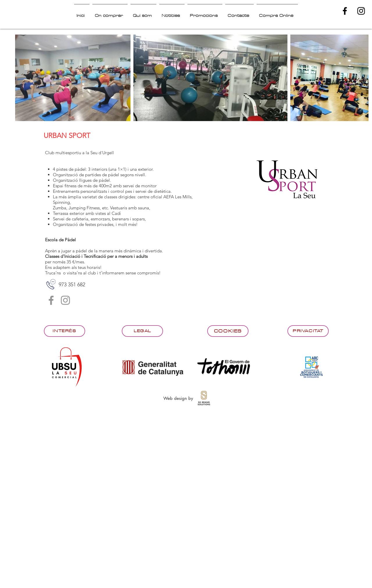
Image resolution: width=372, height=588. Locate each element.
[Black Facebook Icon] (345, 11)
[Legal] (142, 331)
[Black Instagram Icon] (361, 11)
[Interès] (65, 331)
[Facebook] (51, 300)
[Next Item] (358, 78)
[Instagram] (65, 300)
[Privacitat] (308, 331)
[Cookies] (228, 331)
